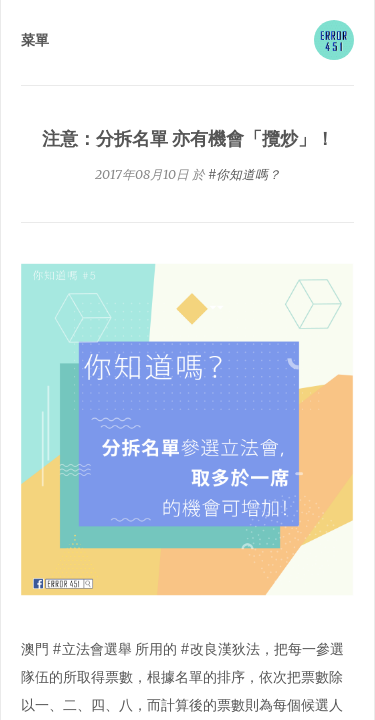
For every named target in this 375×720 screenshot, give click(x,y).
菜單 (35, 40)
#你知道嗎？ (244, 174)
